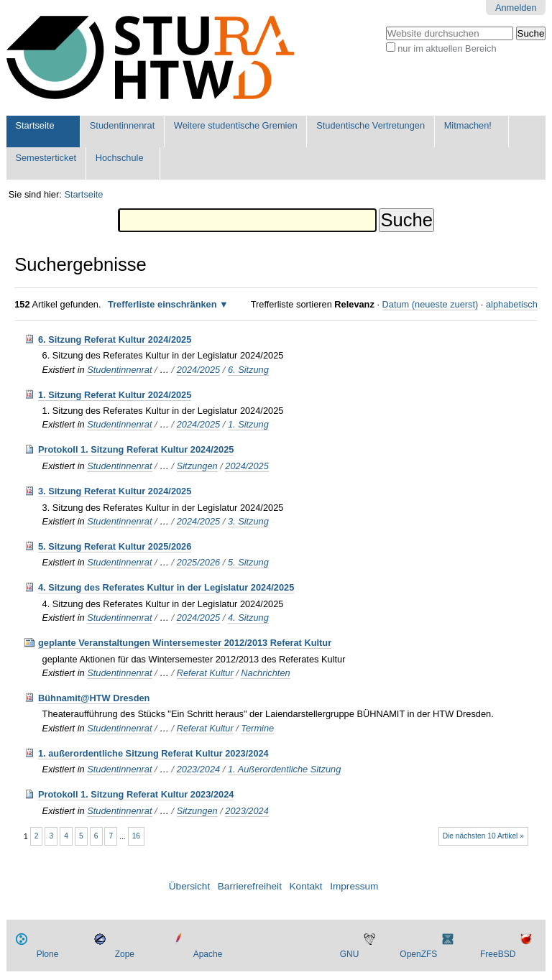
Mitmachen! (468, 125)
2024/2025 (199, 370)
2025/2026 (199, 562)
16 (136, 836)
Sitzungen (197, 466)
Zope (125, 954)
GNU (350, 954)
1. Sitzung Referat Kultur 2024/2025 (115, 395)
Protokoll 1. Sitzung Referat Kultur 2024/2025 (136, 449)
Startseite (34, 125)
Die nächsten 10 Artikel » (483, 836)
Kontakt (306, 886)
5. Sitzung (248, 562)
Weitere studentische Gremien (236, 125)
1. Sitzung (248, 424)
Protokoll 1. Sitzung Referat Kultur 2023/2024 (136, 794)
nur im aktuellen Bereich (447, 48)
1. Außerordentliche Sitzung (284, 769)
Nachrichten (265, 673)
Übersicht (189, 886)
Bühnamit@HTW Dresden (94, 698)
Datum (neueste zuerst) (431, 304)
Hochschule (120, 158)
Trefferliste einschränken (162, 304)
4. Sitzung (248, 618)
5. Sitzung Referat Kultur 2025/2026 (115, 546)
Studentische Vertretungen (371, 125)
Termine (257, 728)
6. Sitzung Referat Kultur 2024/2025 (115, 339)
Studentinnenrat (122, 125)
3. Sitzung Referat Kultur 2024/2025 (115, 491)
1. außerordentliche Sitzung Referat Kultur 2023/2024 (153, 753)
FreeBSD (498, 954)
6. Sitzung (248, 370)
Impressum (354, 886)
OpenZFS (418, 954)
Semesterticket (46, 158)
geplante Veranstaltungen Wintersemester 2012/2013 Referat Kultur (185, 643)
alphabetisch (512, 304)
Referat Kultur (205, 673)
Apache (208, 954)
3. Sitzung (248, 521)
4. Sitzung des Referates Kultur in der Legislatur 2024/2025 (166, 587)
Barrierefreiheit (250, 886)
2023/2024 (199, 769)
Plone (48, 954)
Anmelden (516, 8)
